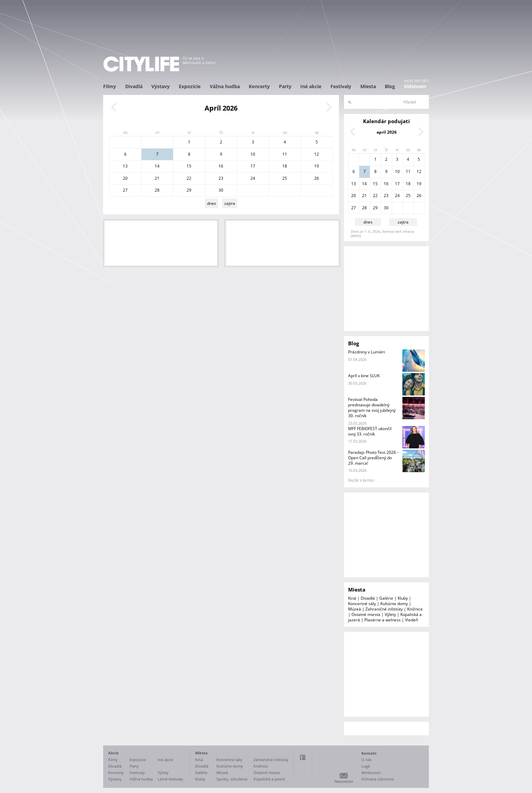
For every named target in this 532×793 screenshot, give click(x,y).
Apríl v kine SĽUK (364, 376)
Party (285, 86)
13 (125, 166)
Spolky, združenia (232, 779)
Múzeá (355, 609)
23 (221, 178)
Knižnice (415, 609)
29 (189, 190)
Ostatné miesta (366, 614)
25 (285, 178)
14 (157, 166)
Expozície (190, 86)
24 (253, 178)
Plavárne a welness (383, 620)
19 (317, 166)
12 (317, 154)
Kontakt (369, 753)
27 (125, 190)
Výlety (390, 614)
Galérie (386, 598)
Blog (390, 86)
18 (285, 166)
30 (221, 190)
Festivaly (341, 86)
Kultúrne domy (394, 604)
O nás (366, 760)
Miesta (368, 86)
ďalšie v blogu (361, 480)
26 (317, 178)
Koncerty (259, 86)
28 (157, 190)
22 (189, 178)
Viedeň (412, 620)
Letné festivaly (170, 779)
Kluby (403, 598)
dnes (212, 203)
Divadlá (134, 86)
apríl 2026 (387, 132)
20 (125, 178)
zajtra (230, 203)
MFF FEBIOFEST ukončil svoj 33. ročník (370, 431)
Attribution (371, 772)
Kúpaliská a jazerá (269, 779)
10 (253, 154)
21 (157, 178)
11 (285, 154)
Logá (366, 766)
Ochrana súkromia (377, 779)
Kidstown (415, 86)
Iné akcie (311, 86)
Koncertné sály (362, 604)
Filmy (110, 86)
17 (253, 166)
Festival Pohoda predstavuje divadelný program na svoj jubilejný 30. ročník (372, 408)
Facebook (303, 757)
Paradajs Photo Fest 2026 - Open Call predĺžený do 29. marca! (373, 458)
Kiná (352, 598)
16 (221, 166)
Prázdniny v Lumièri (367, 352)
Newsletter (344, 781)
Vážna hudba (225, 86)
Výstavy (160, 86)
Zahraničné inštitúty (384, 609)
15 (189, 166)
